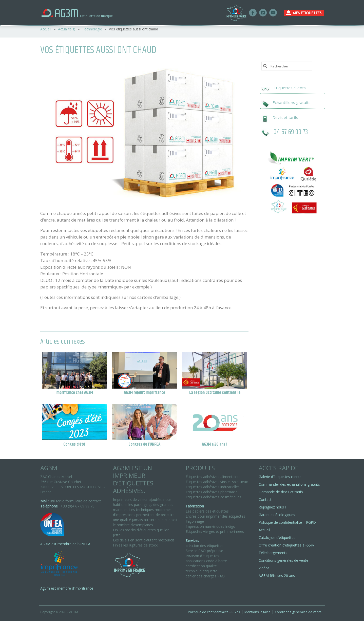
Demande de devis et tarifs (281, 492)
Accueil (46, 29)
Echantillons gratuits (292, 102)
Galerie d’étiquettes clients (280, 477)
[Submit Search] (265, 66)
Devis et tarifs (285, 117)
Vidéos (264, 568)
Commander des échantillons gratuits (289, 484)
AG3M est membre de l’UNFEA (65, 544)
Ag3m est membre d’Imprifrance (67, 588)
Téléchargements (273, 553)
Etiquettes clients (290, 88)
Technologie (92, 29)
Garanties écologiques (277, 515)
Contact (265, 499)
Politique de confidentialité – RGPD (287, 522)
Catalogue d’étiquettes (277, 537)
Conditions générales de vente (283, 560)
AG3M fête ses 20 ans (277, 576)
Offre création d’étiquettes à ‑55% (286, 545)
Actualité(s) (67, 29)
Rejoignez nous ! (272, 507)
